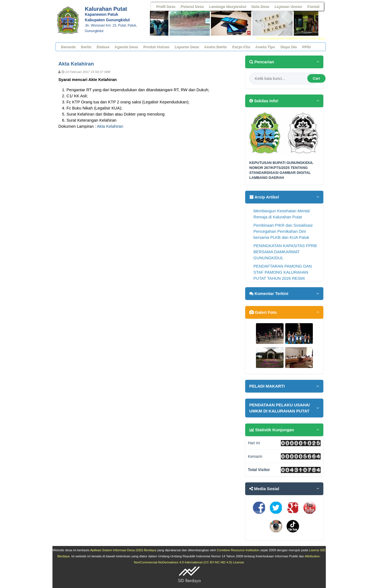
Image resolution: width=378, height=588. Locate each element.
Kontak (313, 6)
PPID (306, 47)
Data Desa (260, 6)
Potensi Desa (192, 6)
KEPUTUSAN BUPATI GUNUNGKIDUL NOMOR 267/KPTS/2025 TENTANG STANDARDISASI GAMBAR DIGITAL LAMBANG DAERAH (281, 170)
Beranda (68, 47)
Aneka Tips (265, 47)
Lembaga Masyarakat (227, 6)
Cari (316, 78)
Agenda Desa (126, 47)
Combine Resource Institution (238, 550)
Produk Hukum (156, 47)
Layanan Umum (288, 6)
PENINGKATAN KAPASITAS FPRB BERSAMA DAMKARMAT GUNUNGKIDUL (285, 252)
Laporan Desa (186, 47)
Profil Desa (165, 6)
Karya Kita (241, 47)
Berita (86, 47)
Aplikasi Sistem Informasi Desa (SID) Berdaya (123, 550)
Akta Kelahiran (110, 126)
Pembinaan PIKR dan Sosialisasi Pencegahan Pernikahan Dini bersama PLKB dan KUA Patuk (283, 231)
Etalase (103, 47)
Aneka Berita (215, 47)
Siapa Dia (288, 47)
